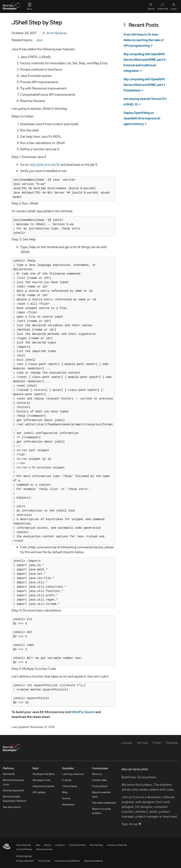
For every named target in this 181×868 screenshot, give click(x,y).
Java (39, 40)
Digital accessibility (93, 861)
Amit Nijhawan (57, 33)
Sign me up (131, 824)
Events (66, 798)
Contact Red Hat (77, 845)
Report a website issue (101, 794)
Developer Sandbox (44, 774)
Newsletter (68, 804)
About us (97, 774)
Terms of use (44, 861)
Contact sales (99, 780)
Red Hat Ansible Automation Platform (15, 799)
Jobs (37, 845)
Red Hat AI (9, 774)
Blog (65, 792)
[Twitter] (157, 743)
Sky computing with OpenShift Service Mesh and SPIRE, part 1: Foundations (144, 85)
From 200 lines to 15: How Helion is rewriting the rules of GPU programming (144, 40)
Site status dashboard (104, 803)
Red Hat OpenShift (13, 790)
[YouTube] (142, 743)
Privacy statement (25, 861)
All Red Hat (162, 6)
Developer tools (41, 780)
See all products (12, 807)
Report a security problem (101, 811)
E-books (67, 780)
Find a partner (100, 786)
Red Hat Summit (44, 849)
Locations (60, 845)
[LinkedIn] (127, 743)
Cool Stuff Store (24, 849)
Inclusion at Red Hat (117, 845)
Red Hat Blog (96, 845)
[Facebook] (172, 743)
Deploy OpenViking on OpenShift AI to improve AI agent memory (142, 118)
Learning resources (73, 774)
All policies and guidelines (67, 861)
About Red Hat (23, 845)
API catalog (39, 792)
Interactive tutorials (43, 786)
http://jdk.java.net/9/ (45, 165)
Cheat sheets (70, 786)
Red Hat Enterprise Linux (13, 782)
